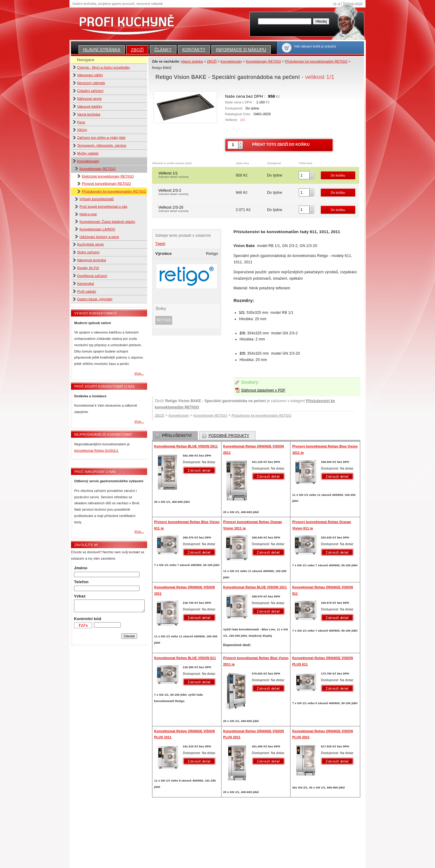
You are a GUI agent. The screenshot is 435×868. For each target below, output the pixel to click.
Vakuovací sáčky (90, 75)
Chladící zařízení (90, 91)
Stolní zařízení (89, 252)
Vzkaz (80, 596)
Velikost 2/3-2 (197, 193)
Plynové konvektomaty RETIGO (106, 184)
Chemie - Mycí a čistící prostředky (104, 67)
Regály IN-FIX (88, 268)
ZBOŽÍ (137, 50)
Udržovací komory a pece (99, 237)
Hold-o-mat (88, 214)
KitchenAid (86, 284)
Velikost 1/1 (197, 175)
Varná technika (89, 114)
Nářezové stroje (90, 99)
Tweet (160, 244)
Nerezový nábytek (91, 83)
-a (339, 3)
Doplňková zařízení (92, 276)
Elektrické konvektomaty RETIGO (108, 176)
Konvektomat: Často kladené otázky (107, 222)
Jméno (81, 568)
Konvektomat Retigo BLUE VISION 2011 (186, 446)
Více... (139, 373)
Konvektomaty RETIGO (98, 169)
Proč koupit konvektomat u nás (103, 206)
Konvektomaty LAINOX (97, 229)
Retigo (164, 320)
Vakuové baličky (90, 106)
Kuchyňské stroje (91, 244)
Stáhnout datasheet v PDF (263, 390)
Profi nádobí (87, 291)
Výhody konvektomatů (97, 199)
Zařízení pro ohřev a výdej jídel (101, 138)
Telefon (81, 582)
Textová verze (353, 3)
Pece (81, 122)
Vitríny (82, 130)
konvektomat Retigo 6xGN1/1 (96, 450)
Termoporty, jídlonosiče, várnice (102, 145)
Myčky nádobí (88, 153)
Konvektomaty (88, 161)
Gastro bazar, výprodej (95, 299)
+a (335, 3)
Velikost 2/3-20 (197, 210)
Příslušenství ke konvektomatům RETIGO (114, 191)
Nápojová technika (92, 260)
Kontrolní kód (88, 619)
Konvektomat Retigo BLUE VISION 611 (185, 658)
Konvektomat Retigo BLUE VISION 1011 (255, 587)
